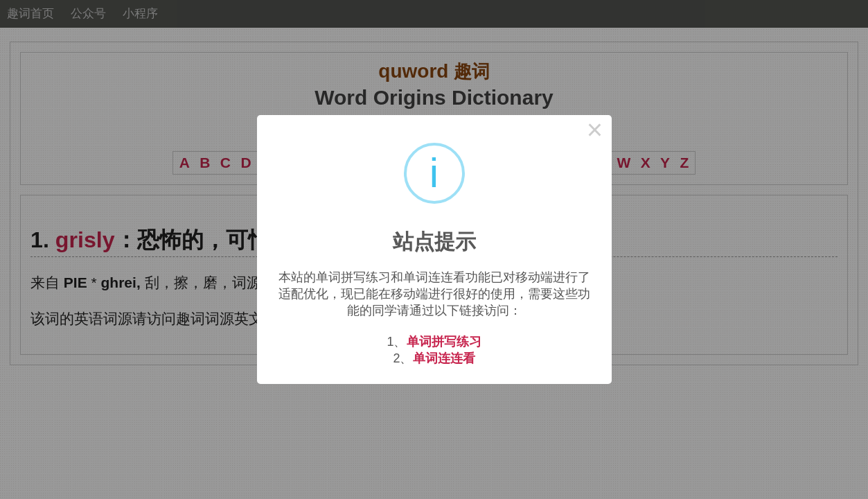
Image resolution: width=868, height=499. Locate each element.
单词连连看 (444, 358)
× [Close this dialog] (595, 132)
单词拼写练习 (444, 342)
